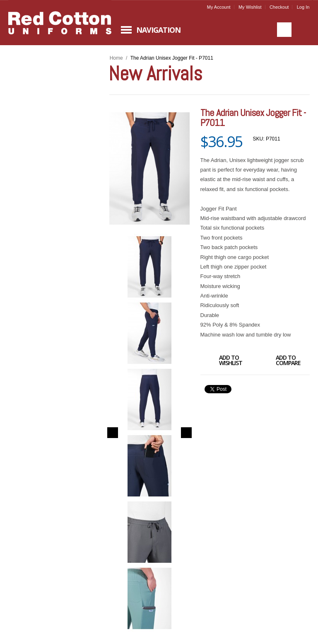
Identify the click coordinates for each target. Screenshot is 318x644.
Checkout (279, 7)
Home (116, 58)
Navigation (158, 30)
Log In (303, 7)
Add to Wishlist (221, 361)
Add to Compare (279, 361)
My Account (219, 7)
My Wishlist (250, 7)
